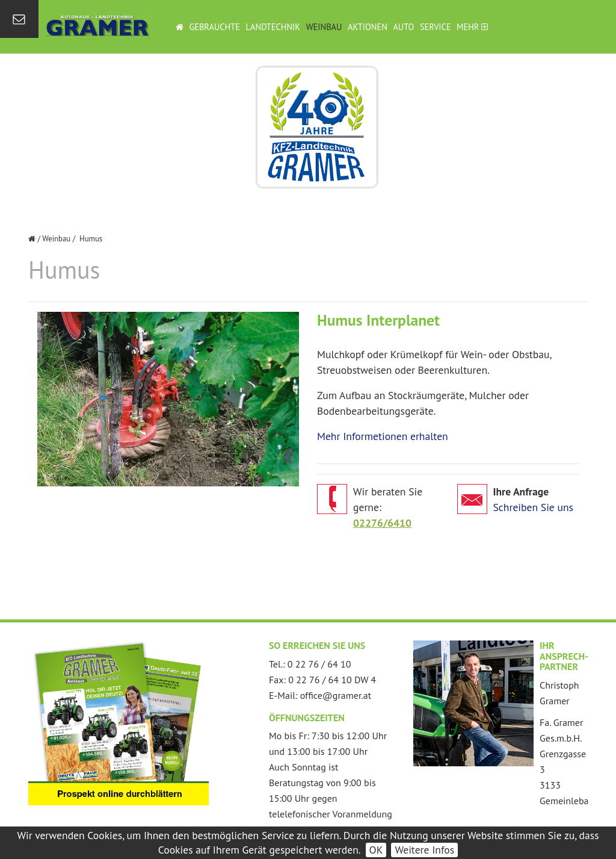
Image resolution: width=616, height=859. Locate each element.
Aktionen (368, 27)
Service (436, 27)
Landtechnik (273, 27)
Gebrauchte (214, 27)
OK (376, 850)
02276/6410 (382, 523)
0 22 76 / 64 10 (319, 664)
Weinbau (324, 27)
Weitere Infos (424, 850)
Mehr (472, 27)
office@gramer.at (336, 695)
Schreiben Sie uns (534, 507)
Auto (403, 27)
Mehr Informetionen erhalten (383, 436)
